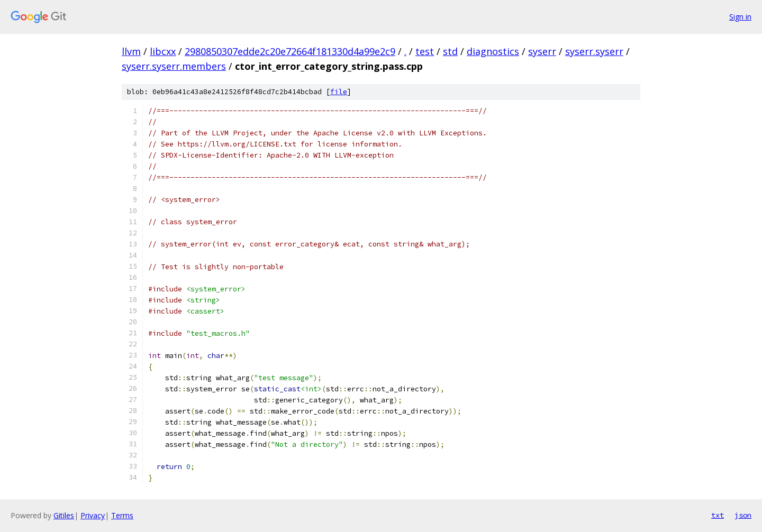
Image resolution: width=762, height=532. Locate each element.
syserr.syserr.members (174, 66)
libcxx (163, 51)
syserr (542, 51)
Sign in (740, 17)
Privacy (93, 515)
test (425, 51)
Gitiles (64, 515)
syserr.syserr (594, 51)
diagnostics (493, 51)
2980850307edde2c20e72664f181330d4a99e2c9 (290, 51)
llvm (131, 51)
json (743, 515)
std (450, 51)
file (339, 92)
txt (718, 515)
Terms (122, 515)
